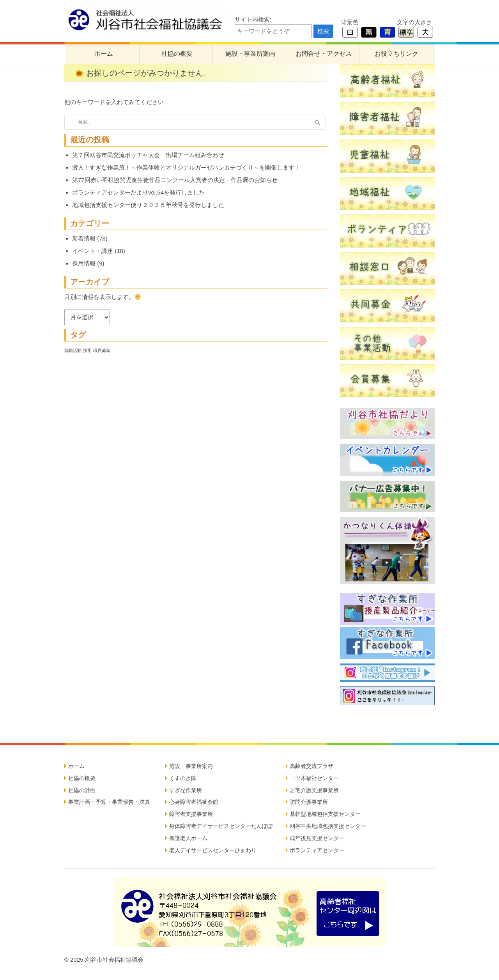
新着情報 (84, 238)
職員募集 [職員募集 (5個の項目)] (102, 350)
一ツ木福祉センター (314, 778)
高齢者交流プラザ (311, 766)
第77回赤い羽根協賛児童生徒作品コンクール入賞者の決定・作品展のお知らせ (175, 180)
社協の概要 (177, 54)
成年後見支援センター (317, 838)
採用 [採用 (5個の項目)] (87, 350)
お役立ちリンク (396, 54)
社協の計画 (82, 790)
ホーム (104, 54)
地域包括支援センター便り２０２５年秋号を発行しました (148, 205)
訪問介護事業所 (309, 802)
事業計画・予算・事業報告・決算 (109, 802)
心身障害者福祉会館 (194, 802)
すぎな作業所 (186, 790)
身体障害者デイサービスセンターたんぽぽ (221, 826)
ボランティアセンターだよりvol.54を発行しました (138, 192)
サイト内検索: (253, 19)
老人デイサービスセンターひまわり (213, 850)
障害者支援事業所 (191, 814)
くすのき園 (183, 778)
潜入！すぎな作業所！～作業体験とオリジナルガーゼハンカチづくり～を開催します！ (186, 167)
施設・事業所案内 (250, 54)
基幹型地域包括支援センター (325, 814)
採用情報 (84, 263)
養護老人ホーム (188, 838)
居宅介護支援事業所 (314, 790)
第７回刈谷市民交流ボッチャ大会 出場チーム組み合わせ (148, 155)
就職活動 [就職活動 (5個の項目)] (73, 350)
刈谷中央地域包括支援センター (328, 826)
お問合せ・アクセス (324, 54)
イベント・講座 (93, 251)
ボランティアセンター (317, 850)
